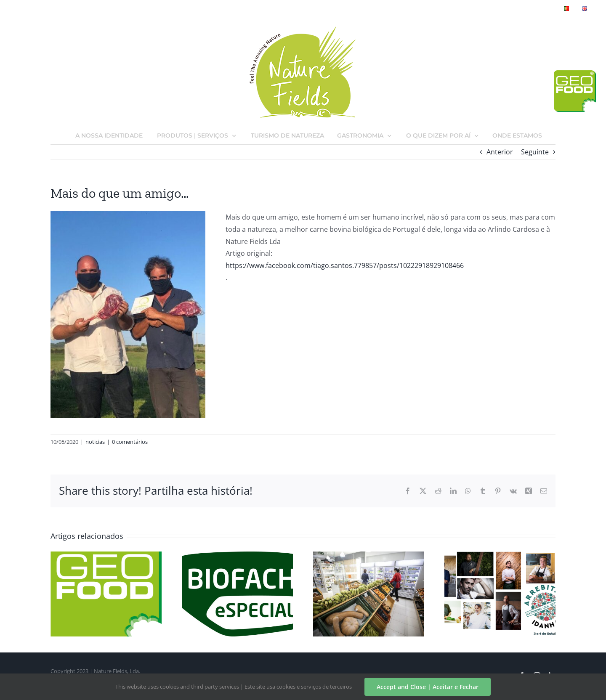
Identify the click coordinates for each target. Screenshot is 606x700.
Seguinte (535, 152)
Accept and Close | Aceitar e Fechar (428, 687)
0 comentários (130, 442)
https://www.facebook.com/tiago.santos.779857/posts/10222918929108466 (345, 265)
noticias (95, 442)
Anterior (500, 152)
